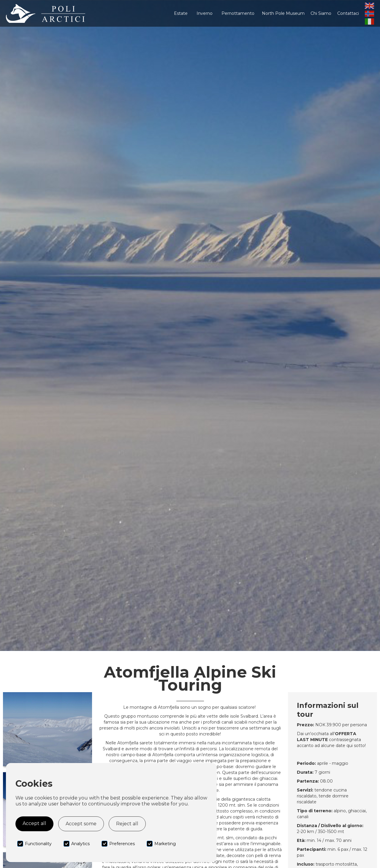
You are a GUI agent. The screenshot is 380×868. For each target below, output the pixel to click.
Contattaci (348, 13)
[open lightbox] (47, 729)
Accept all (34, 823)
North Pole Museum (283, 13)
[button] (181, 13)
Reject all (127, 824)
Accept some (81, 824)
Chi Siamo (321, 13)
